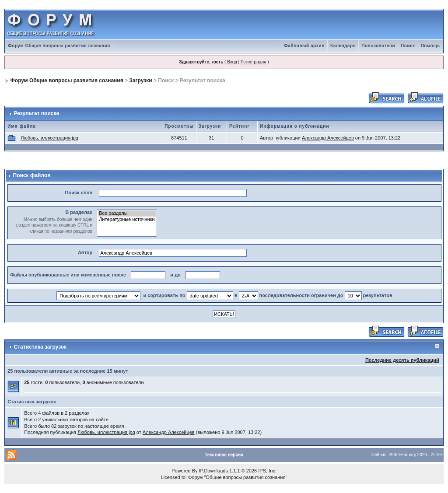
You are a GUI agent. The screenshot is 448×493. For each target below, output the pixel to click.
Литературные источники (127, 220)
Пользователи (378, 46)
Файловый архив (304, 46)
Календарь (343, 46)
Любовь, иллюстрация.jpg (49, 138)
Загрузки (140, 80)
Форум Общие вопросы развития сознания (59, 46)
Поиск (408, 46)
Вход (232, 62)
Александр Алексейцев (328, 138)
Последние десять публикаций (402, 360)
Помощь (430, 46)
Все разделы (127, 213)
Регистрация (253, 62)
